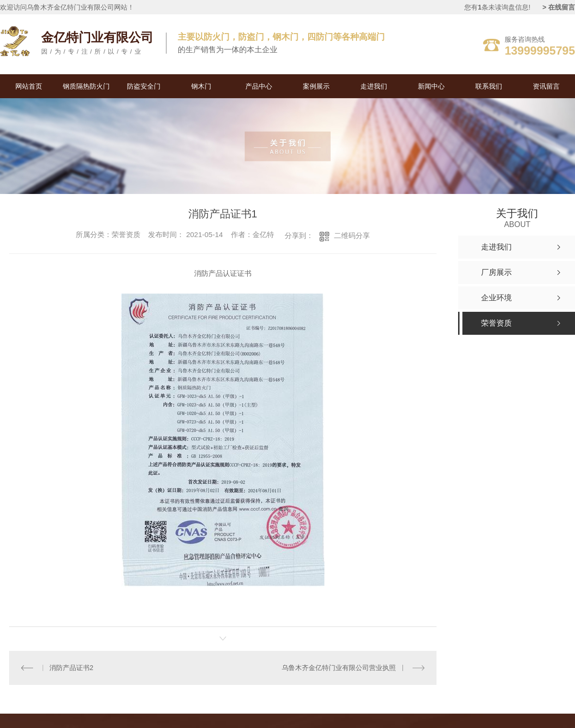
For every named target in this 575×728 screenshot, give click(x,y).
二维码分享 (352, 235)
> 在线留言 (559, 7)
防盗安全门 (144, 86)
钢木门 (201, 86)
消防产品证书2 (71, 668)
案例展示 (316, 86)
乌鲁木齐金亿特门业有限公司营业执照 (339, 668)
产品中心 (259, 86)
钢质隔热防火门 (86, 86)
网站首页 (29, 86)
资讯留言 (546, 86)
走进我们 (374, 86)
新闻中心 (431, 86)
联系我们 (489, 86)
